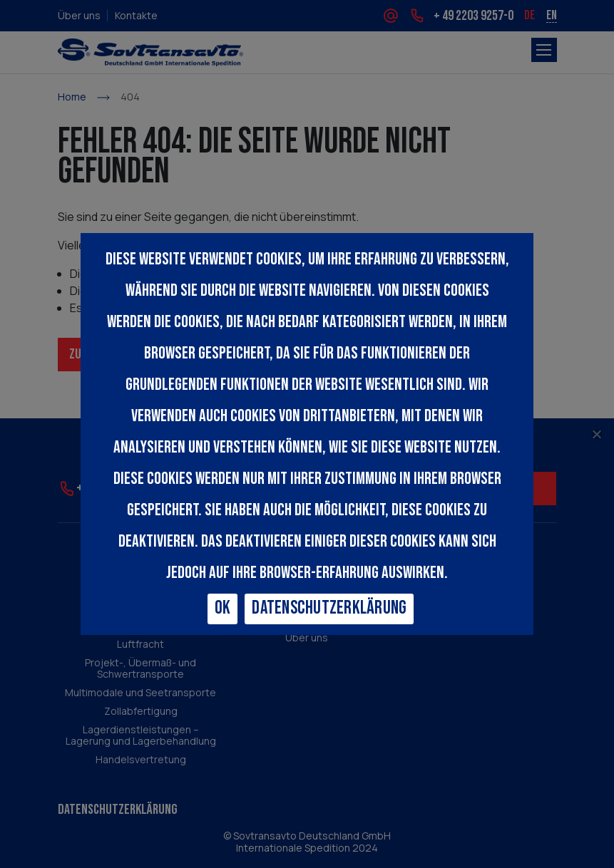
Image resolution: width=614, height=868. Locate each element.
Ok (223, 608)
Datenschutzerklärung (329, 608)
